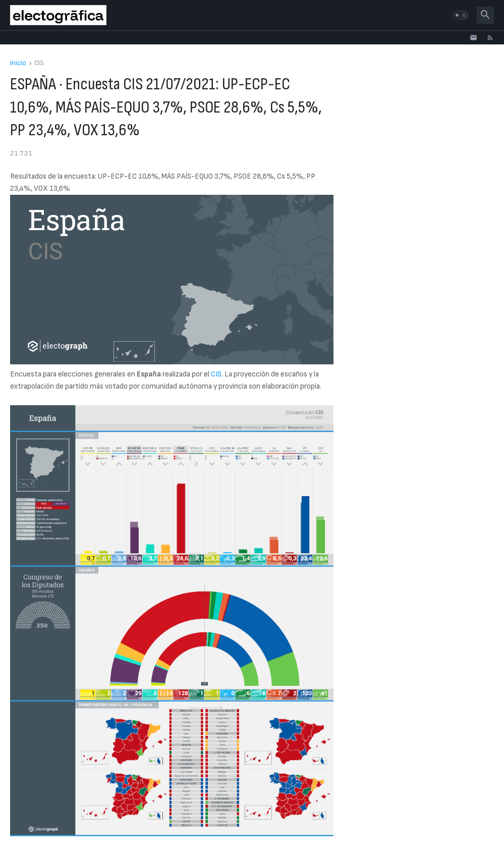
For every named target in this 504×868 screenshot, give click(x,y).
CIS (39, 63)
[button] (461, 15)
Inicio (18, 63)
